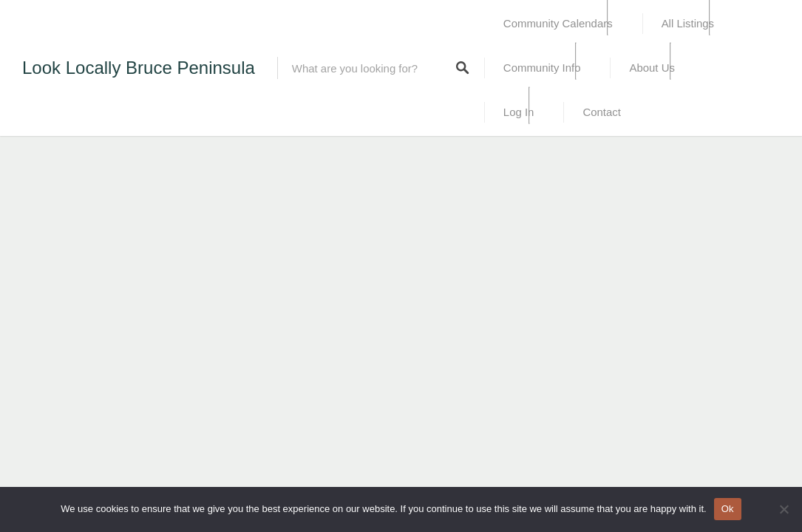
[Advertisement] (222, 181)
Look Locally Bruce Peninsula (139, 68)
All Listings (688, 23)
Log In (519, 112)
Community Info (542, 68)
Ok (728, 509)
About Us (652, 68)
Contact (601, 112)
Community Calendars (558, 23)
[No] (784, 509)
